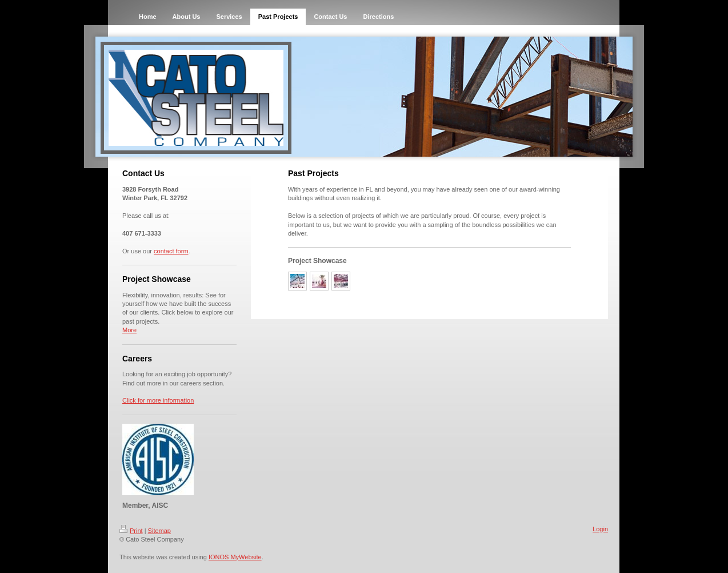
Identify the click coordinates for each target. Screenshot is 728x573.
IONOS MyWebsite (235, 557)
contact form (171, 251)
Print (131, 531)
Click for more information (158, 400)
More (129, 330)
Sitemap (159, 531)
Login (600, 529)
